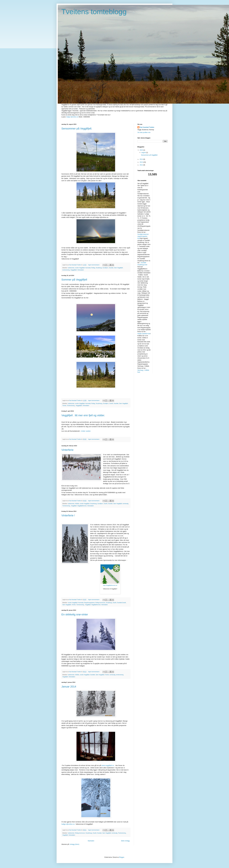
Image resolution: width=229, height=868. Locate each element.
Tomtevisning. (71, 406)
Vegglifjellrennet (82, 506)
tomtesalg (126, 504)
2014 (142, 159)
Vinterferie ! (68, 515)
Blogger (122, 857)
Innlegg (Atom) (75, 844)
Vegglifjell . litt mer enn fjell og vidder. (83, 415)
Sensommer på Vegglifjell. (77, 129)
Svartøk (111, 268)
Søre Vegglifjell (118, 268)
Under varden (86, 431)
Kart (139, 238)
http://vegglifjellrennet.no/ (110, 585)
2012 (142, 165)
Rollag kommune (100, 603)
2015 (142, 150)
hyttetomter (71, 268)
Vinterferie (67, 450)
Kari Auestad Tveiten (147, 127)
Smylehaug (99, 403)
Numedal (88, 268)
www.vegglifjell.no (108, 765)
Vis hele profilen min (144, 132)
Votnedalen (81, 270)
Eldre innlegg (125, 841)
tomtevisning (66, 270)
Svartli (111, 403)
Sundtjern (105, 268)
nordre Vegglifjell (80, 268)
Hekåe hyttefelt (142, 334)
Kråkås (77, 504)
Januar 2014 (69, 687)
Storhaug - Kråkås (143, 370)
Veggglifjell (74, 270)
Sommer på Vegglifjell (74, 280)
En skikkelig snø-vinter (75, 614)
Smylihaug (99, 268)
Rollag (93, 268)
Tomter (64, 406)
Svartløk (116, 403)
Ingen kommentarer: (94, 265)
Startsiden (91, 841)
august (144, 153)
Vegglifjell (74, 506)
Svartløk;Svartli (121, 603)
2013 (142, 162)
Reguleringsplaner (89, 603)
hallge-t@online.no (72, 117)
